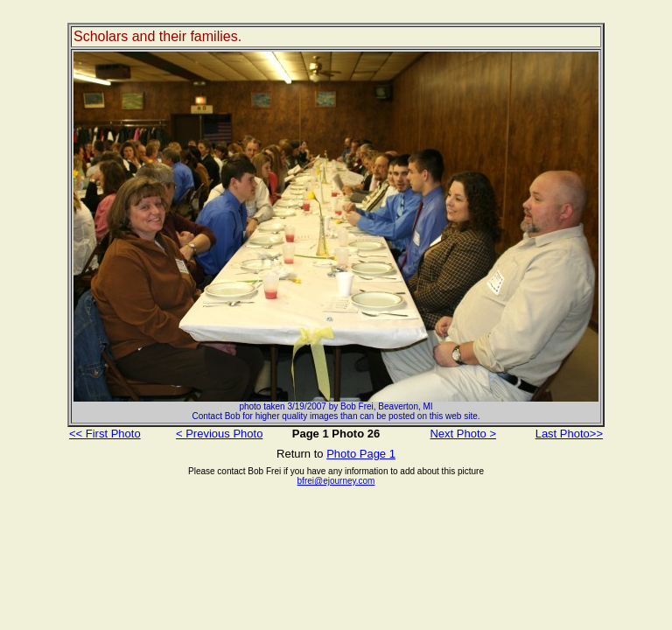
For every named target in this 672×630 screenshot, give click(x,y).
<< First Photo (105, 434)
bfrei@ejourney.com (336, 481)
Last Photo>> (569, 434)
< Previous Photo (219, 434)
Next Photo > (463, 434)
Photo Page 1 (361, 454)
